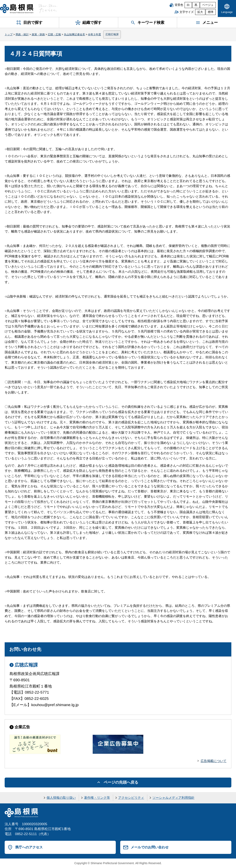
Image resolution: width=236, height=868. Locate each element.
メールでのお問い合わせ (150, 847)
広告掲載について (214, 761)
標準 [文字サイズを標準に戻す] (211, 12)
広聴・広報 (54, 34)
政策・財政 (38, 34)
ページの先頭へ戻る (121, 782)
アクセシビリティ (131, 798)
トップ (9, 34)
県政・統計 (22, 34)
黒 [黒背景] (196, 5)
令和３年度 (94, 34)
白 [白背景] (188, 5)
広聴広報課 (112, 34)
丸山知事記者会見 (74, 34)
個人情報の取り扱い (61, 798)
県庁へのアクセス (29, 847)
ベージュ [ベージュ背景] (208, 5)
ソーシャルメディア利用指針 (173, 798)
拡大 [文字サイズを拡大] (200, 12)
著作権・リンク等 (97, 798)
